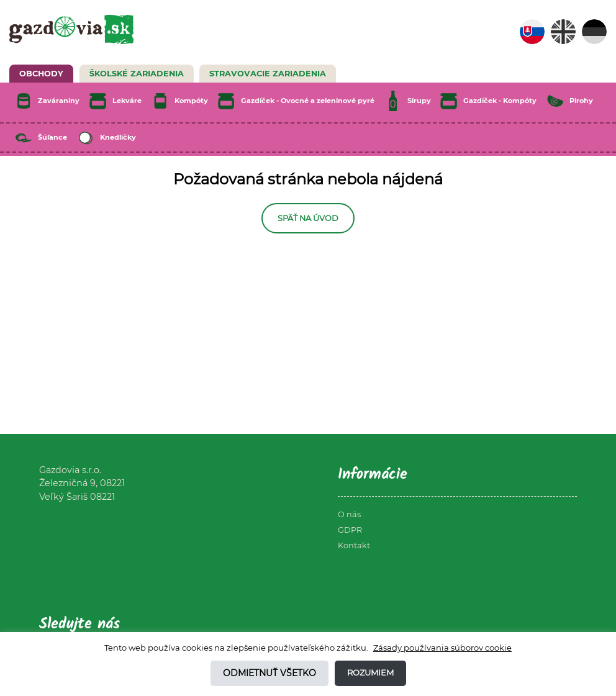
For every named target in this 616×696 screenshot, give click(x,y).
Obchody (41, 74)
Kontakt (354, 545)
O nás (349, 514)
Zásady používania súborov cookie (442, 648)
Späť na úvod (308, 218)
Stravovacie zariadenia (268, 74)
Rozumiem (370, 672)
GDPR (350, 530)
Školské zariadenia (137, 74)
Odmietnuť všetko (269, 673)
